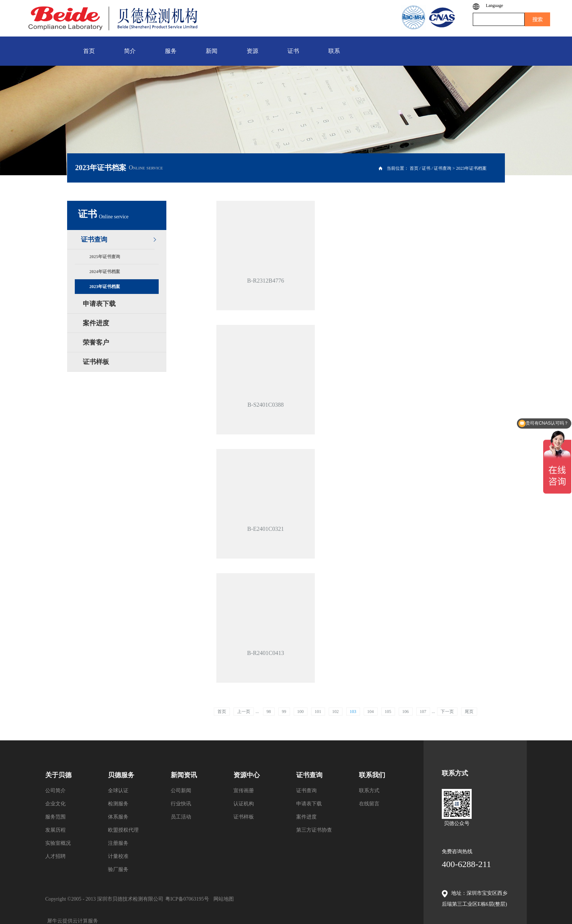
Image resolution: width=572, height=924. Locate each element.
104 (371, 712)
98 (269, 712)
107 (423, 712)
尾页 (469, 712)
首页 (222, 712)
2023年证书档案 (471, 168)
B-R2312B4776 (265, 281)
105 (388, 712)
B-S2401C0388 (266, 405)
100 (301, 712)
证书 (426, 168)
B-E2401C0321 (266, 529)
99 (284, 712)
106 (406, 712)
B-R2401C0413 (265, 653)
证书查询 (442, 168)
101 (318, 712)
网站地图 (222, 899)
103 (353, 712)
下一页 (447, 712)
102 (336, 712)
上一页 (244, 712)
